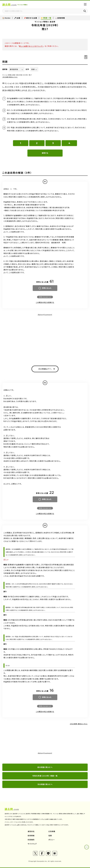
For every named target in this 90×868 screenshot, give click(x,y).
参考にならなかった (45, 297)
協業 (50, 836)
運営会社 (31, 831)
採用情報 (31, 836)
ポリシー (52, 840)
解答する (45, 153)
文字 (27, 69)
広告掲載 (52, 831)
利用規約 (31, 840)
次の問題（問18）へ (45, 784)
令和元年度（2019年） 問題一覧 (45, 776)
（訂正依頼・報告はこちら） (10, 77)
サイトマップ (32, 844)
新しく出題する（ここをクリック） (31, 46)
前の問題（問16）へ (45, 767)
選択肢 (5, 69)
